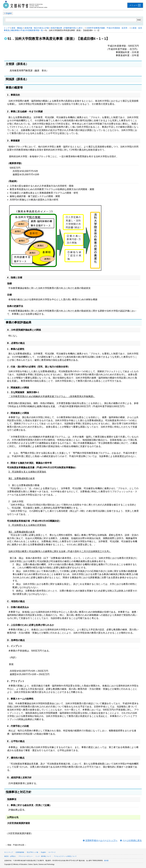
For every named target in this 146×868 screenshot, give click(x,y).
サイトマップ (9, 852)
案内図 (106, 861)
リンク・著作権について (43, 856)
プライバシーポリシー (26, 856)
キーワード (52, 852)
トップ (7, 28)
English (9, 13)
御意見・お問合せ (10, 856)
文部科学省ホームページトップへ (101, 840)
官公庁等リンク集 (33, 852)
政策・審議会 (17, 28)
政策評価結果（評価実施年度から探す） (68, 28)
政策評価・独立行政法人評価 (37, 28)
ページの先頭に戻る (132, 840)
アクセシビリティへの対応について (65, 856)
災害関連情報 (20, 852)
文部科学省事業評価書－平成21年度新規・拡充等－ (108, 28)
